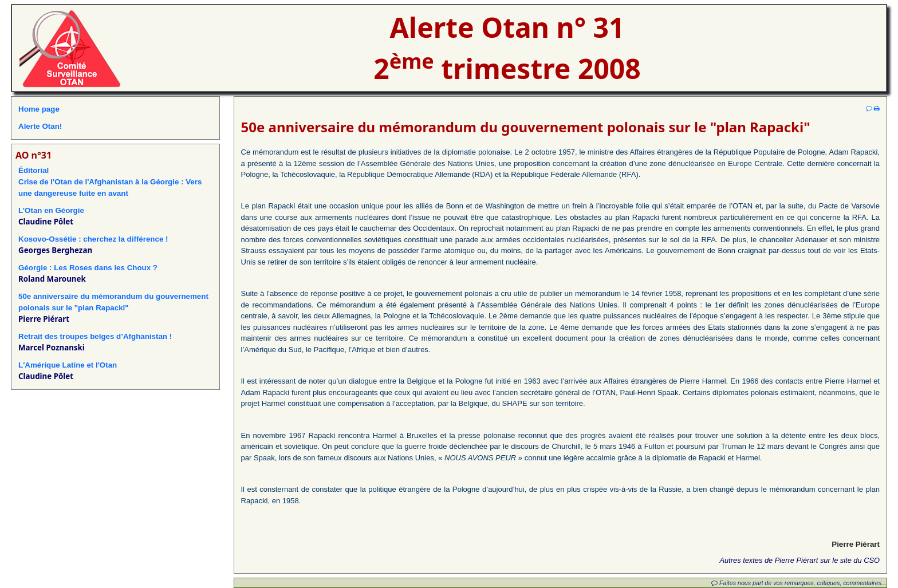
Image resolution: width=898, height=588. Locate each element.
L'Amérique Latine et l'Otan (68, 365)
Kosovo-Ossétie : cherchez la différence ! (93, 239)
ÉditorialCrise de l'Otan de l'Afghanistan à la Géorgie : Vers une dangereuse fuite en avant (110, 182)
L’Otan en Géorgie (51, 210)
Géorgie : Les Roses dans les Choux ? (88, 268)
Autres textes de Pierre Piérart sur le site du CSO (800, 560)
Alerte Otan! (40, 126)
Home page (39, 109)
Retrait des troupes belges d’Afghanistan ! (95, 336)
